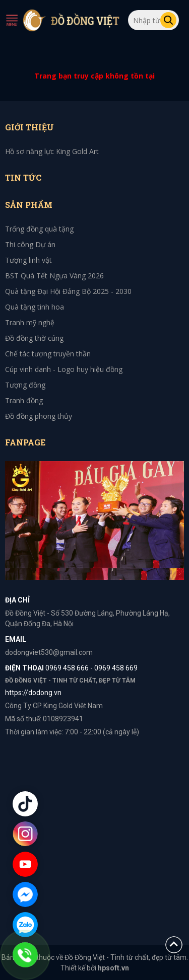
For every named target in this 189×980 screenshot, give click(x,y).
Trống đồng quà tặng (39, 229)
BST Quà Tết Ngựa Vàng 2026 (54, 276)
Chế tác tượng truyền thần (48, 354)
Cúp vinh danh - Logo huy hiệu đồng (64, 369)
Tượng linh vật (28, 260)
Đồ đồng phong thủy (39, 416)
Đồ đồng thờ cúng (34, 338)
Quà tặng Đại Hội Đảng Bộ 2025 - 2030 (68, 291)
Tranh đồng (24, 400)
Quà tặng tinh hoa (35, 307)
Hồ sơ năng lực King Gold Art (52, 151)
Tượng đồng (25, 385)
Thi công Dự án (30, 244)
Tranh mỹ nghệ (30, 322)
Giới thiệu (29, 127)
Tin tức (23, 177)
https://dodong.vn (33, 693)
